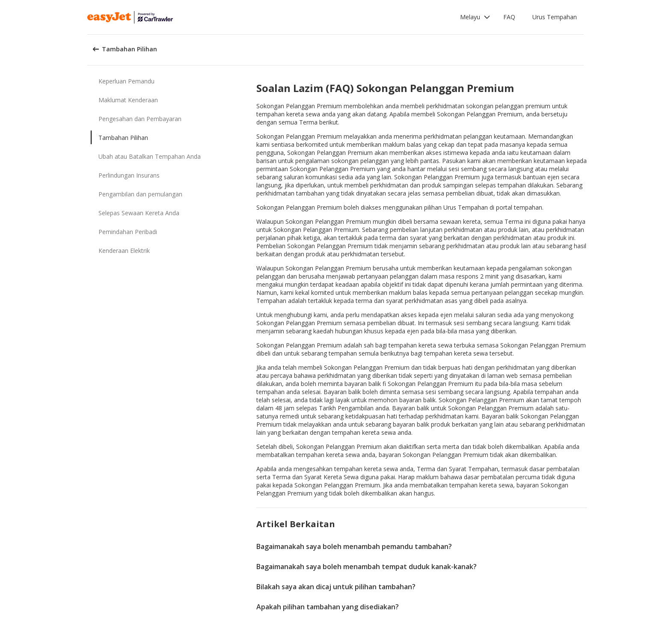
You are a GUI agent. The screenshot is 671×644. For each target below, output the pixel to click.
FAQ (509, 17)
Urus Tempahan (555, 17)
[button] (475, 17)
